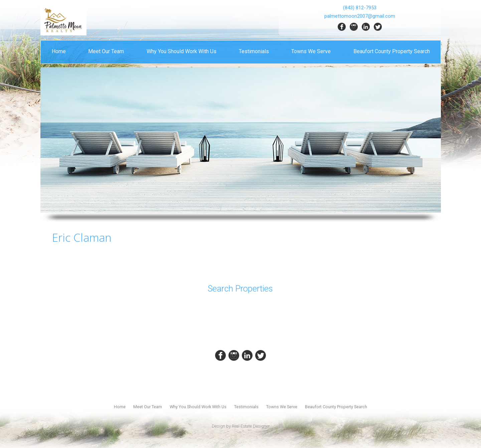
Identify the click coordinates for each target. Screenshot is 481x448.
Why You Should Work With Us (182, 51)
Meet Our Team (106, 51)
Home (59, 51)
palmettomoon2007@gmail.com (360, 16)
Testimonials (254, 51)
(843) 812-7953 (360, 8)
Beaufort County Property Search (392, 51)
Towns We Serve (311, 51)
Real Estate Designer (251, 426)
